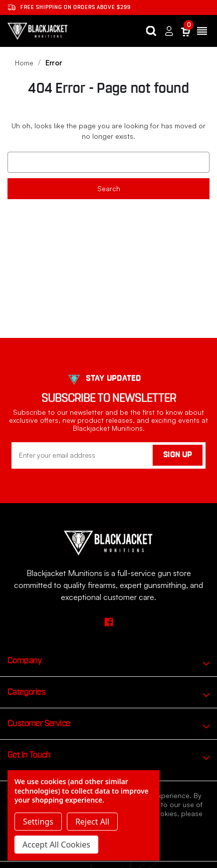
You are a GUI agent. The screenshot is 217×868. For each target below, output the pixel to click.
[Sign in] (169, 31)
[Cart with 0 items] (186, 31)
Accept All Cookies (56, 845)
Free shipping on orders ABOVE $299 (69, 7)
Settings (38, 822)
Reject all (92, 822)
